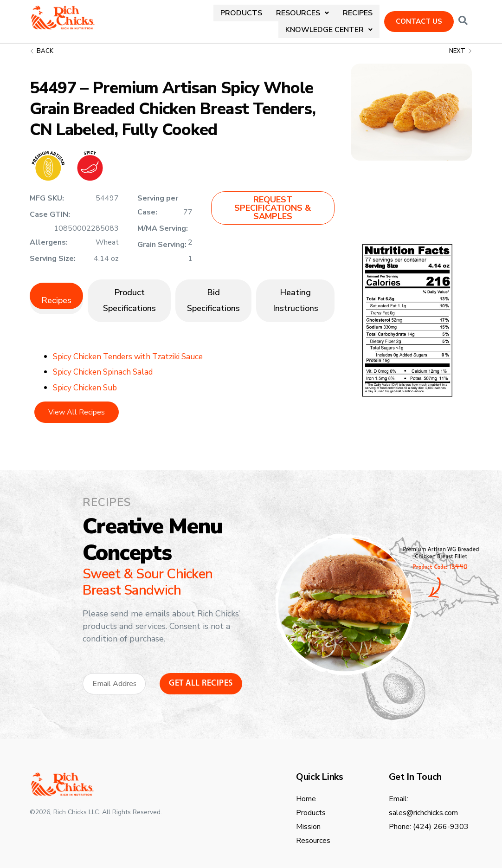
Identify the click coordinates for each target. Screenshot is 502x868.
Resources (204, 18)
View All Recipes (77, 405)
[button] (204, 18)
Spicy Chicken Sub (87, 380)
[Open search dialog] (463, 18)
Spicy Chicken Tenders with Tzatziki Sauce (133, 349)
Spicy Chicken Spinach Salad (106, 364)
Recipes (258, 18)
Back (42, 44)
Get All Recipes (201, 677)
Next (461, 44)
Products (143, 18)
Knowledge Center (329, 18)
